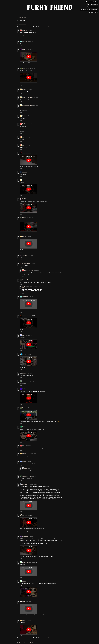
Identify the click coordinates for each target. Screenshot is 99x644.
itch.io (20, 643)
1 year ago (29, 180)
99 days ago (30, 41)
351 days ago (30, 172)
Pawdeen (24, 389)
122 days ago (30, 49)
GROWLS (24, 427)
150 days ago (30, 89)
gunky (26, 468)
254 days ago (35, 153)
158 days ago (30, 116)
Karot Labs (25, 172)
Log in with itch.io (22, 24)
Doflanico (24, 354)
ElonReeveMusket (26, 562)
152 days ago (35, 97)
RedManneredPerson (27, 124)
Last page (49, 27)
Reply (21, 38)
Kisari (23, 199)
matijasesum (25, 41)
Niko (23, 137)
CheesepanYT (25, 280)
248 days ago (28, 137)
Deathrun (24, 180)
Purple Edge (25, 49)
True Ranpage (25, 297)
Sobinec (24, 446)
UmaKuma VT (25, 484)
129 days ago (32, 68)
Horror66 (24, 236)
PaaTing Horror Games (27, 153)
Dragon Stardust (26, 68)
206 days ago (34, 124)
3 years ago (29, 354)
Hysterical (24, 89)
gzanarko (24, 316)
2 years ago (31, 218)
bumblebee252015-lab (27, 97)
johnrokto (24, 462)
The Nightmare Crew (27, 476)
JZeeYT (24, 601)
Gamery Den (25, 408)
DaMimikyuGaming (26, 263)
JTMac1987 (25, 30)
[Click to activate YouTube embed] (29, 57)
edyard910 (25, 335)
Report (31, 643)
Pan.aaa (24, 581)
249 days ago (28, 145)
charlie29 (24, 621)
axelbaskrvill (25, 255)
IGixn (23, 515)
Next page (43, 27)
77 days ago (30, 30)
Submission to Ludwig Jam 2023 (89, 10)
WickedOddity (25, 537)
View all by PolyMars (25, 643)
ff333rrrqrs (25, 116)
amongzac (24, 373)
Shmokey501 (25, 218)
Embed (35, 643)
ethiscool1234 (25, 454)
